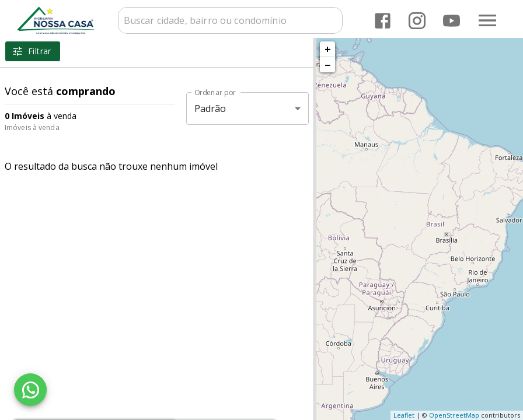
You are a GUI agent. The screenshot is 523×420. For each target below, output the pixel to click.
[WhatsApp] (30, 390)
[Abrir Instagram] (417, 21)
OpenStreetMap (454, 415)
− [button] (327, 65)
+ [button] (328, 49)
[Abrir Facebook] (383, 21)
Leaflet (404, 415)
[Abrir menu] (487, 20)
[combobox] (230, 20)
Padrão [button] (210, 108)
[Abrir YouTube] (451, 21)
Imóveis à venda (32, 127)
